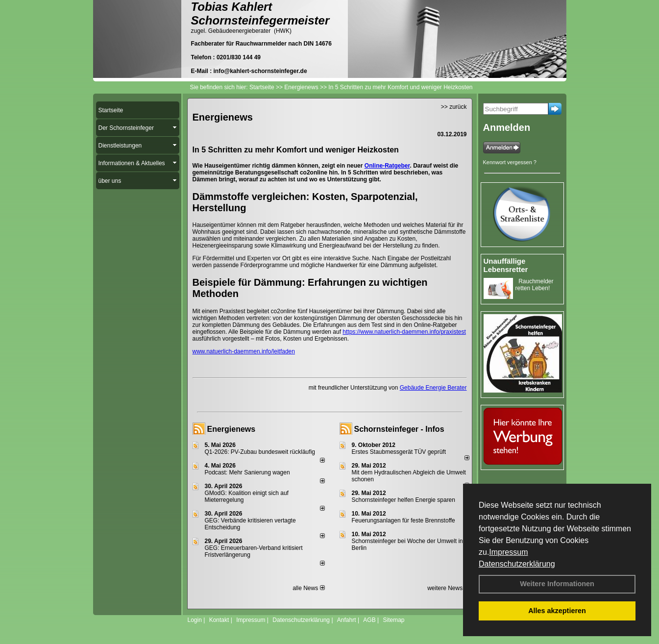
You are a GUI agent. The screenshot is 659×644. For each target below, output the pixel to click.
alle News (308, 588)
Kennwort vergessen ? (510, 162)
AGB (369, 620)
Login (195, 620)
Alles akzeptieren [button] (557, 611)
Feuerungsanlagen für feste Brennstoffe (403, 520)
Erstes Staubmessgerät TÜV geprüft (399, 452)
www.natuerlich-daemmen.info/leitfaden (244, 351)
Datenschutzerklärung (517, 564)
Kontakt (219, 620)
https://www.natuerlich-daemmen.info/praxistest (404, 332)
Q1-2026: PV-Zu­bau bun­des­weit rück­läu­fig (260, 452)
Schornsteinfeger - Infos (399, 429)
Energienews (232, 429)
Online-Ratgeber (387, 166)
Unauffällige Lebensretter (506, 265)
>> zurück (454, 107)
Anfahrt (347, 620)
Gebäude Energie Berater (433, 388)
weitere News (448, 588)
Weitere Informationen (557, 584)
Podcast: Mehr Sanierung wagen (247, 472)
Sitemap (393, 620)
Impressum (508, 552)
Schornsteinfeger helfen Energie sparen (403, 500)
